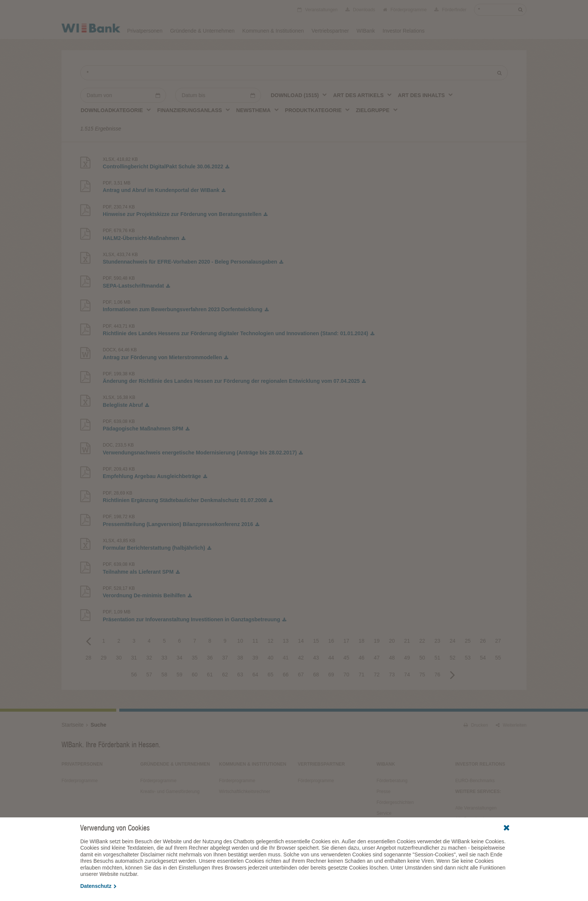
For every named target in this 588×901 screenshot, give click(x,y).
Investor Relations (403, 31)
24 (453, 641)
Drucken (476, 725)
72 (377, 675)
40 (271, 658)
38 (240, 658)
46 (361, 658)
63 (240, 675)
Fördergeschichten (395, 802)
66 (286, 675)
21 (407, 641)
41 (286, 658)
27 (498, 641)
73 (392, 675)
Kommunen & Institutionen (273, 31)
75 (422, 675)
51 (438, 658)
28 (88, 658)
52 (453, 658)
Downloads (360, 10)
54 (483, 658)
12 (271, 641)
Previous (88, 641)
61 (210, 675)
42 (301, 658)
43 (316, 658)
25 (468, 641)
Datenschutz (98, 886)
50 (422, 658)
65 (271, 675)
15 (316, 641)
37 (225, 658)
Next (453, 675)
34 (180, 658)
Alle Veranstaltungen (476, 808)
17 (346, 641)
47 (377, 658)
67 (301, 675)
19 (377, 641)
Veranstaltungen (317, 10)
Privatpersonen (145, 31)
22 (422, 641)
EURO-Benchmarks (475, 781)
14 (301, 641)
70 (346, 675)
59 (180, 675)
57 (149, 675)
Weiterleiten (511, 725)
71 (361, 675)
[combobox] (299, 95)
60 (195, 675)
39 (255, 658)
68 (316, 675)
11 (255, 641)
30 (119, 658)
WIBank (366, 31)
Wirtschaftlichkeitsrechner (245, 792)
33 (164, 658)
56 (134, 675)
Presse (383, 792)
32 (149, 658)
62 (225, 675)
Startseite (73, 725)
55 (498, 658)
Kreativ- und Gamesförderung (170, 792)
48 (392, 658)
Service (384, 813)
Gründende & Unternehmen (202, 31)
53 (468, 658)
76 (438, 675)
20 (392, 641)
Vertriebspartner (330, 31)
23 (438, 641)
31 (134, 658)
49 (407, 658)
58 (164, 675)
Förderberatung (392, 781)
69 (331, 675)
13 (286, 641)
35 (195, 658)
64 (255, 675)
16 (331, 641)
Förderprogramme (405, 10)
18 (361, 641)
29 (104, 658)
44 (331, 658)
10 (240, 641)
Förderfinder (450, 10)
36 (210, 658)
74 (407, 675)
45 (346, 658)
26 (483, 641)
